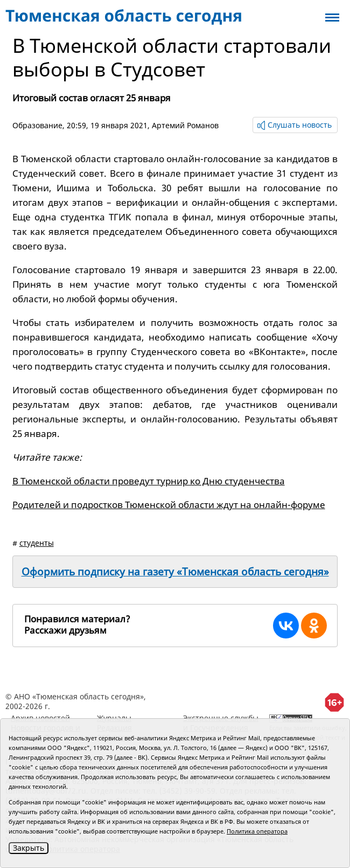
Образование (37, 125)
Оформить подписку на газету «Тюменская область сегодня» (175, 572)
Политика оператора (257, 831)
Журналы (114, 718)
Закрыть (29, 848)
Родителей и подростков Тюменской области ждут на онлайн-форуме (169, 505)
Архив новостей (40, 718)
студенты (37, 543)
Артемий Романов (185, 125)
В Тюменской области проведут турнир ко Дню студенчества (149, 481)
